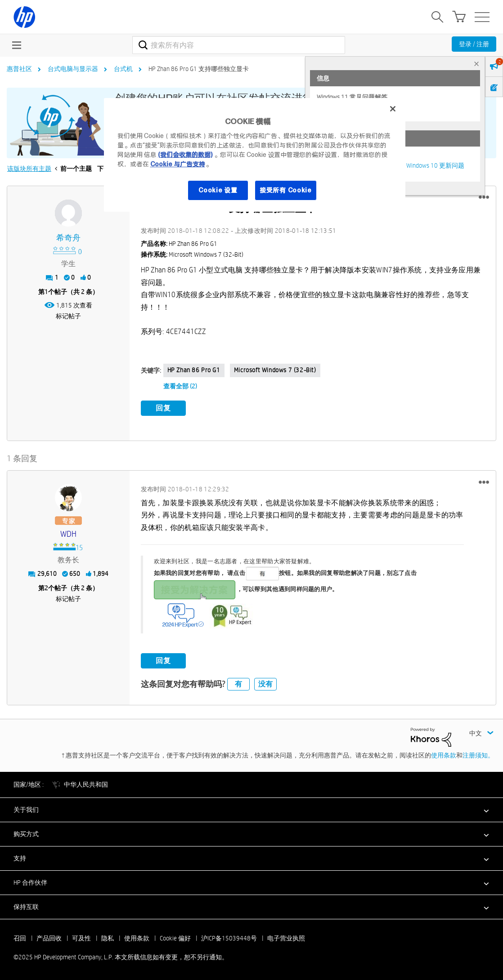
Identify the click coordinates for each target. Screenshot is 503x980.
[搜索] (238, 45)
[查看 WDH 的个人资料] (68, 534)
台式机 (123, 69)
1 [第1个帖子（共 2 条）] (46, 292)
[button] (484, 197)
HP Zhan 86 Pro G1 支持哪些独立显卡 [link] (199, 69)
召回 (20, 938)
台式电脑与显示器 (73, 69)
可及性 (81, 938)
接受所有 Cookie (286, 190)
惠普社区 (19, 69)
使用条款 (444, 755)
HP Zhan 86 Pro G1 (194, 370)
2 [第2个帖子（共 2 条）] (46, 588)
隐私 (108, 938)
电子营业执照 (286, 938)
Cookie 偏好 (175, 938)
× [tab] (476, 64)
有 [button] (238, 684)
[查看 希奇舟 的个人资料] (68, 238)
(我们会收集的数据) (185, 155)
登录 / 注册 (474, 44)
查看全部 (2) (180, 386)
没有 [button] (265, 684)
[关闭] (393, 109)
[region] (255, 155)
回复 (163, 408)
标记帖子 (68, 316)
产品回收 (49, 938)
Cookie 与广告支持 (178, 164)
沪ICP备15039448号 (229, 938)
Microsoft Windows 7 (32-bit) (275, 370)
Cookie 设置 (218, 190)
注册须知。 (478, 755)
